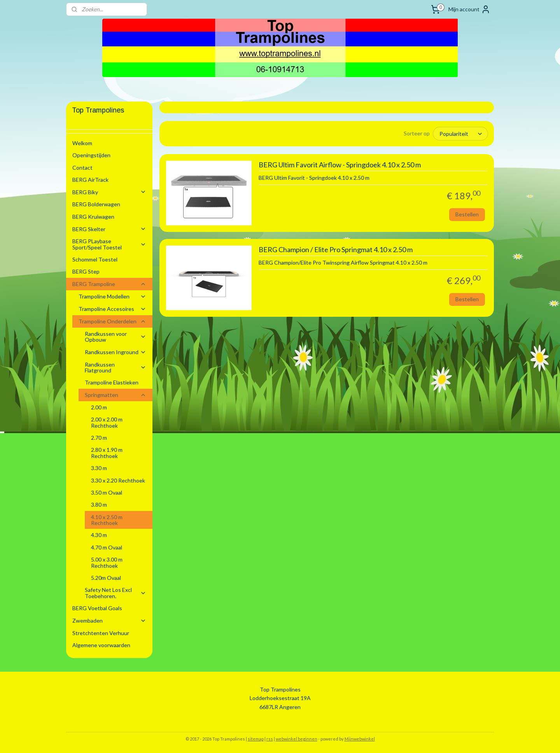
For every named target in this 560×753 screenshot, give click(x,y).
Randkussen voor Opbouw (115, 337)
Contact (82, 168)
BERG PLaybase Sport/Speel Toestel (109, 244)
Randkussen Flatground (115, 367)
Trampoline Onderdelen (112, 321)
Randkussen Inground (115, 352)
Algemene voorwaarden (101, 645)
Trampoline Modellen (112, 296)
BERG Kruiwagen (93, 217)
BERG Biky (109, 192)
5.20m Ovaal (106, 578)
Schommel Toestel (95, 259)
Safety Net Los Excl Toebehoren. (115, 593)
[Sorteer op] (460, 134)
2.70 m (99, 438)
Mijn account (469, 9)
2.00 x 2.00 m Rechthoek (107, 422)
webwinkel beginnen (297, 739)
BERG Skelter (109, 229)
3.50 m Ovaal (107, 492)
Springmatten (115, 395)
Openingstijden (91, 155)
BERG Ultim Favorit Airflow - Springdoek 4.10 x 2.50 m (339, 165)
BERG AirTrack (90, 180)
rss (270, 739)
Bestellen (467, 214)
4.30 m (99, 535)
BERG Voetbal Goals (97, 608)
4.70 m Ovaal (107, 547)
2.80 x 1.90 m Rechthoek (107, 453)
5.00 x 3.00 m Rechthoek (107, 562)
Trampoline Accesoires (112, 309)
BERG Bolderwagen (96, 204)
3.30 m (99, 468)
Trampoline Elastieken (112, 382)
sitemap (256, 739)
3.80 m (99, 505)
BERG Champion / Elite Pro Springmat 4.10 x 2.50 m (335, 250)
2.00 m (99, 407)
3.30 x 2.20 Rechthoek (118, 480)
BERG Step (86, 271)
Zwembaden (109, 620)
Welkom (82, 143)
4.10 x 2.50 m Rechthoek (107, 520)
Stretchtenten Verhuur (101, 633)
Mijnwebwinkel (360, 739)
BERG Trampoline (109, 284)
